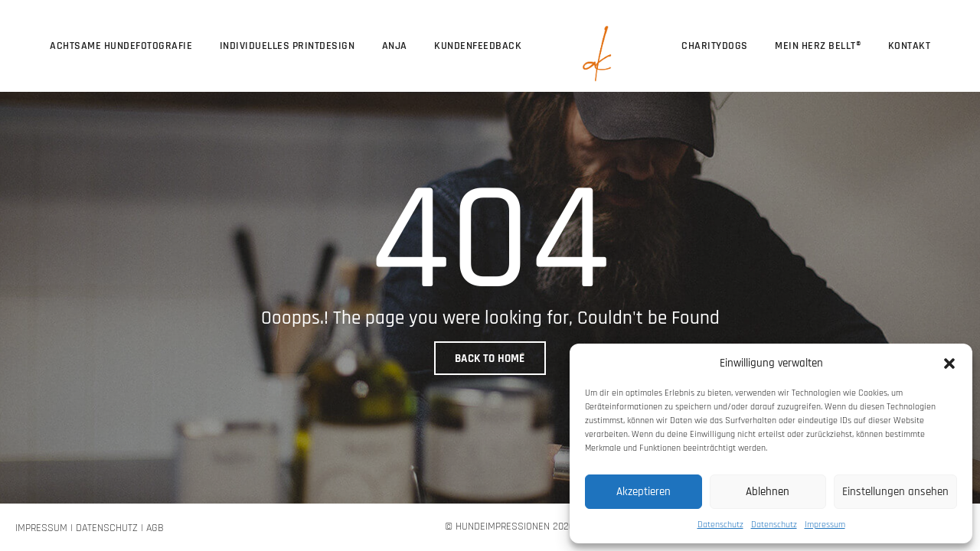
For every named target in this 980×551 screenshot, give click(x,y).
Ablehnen (768, 492)
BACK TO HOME (490, 359)
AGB (155, 528)
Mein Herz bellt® (818, 46)
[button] (949, 363)
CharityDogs (715, 46)
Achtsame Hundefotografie (121, 46)
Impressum (825, 525)
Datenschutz (720, 525)
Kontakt (910, 46)
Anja (395, 46)
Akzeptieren (644, 492)
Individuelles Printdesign (287, 46)
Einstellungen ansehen (895, 492)
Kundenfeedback (478, 46)
